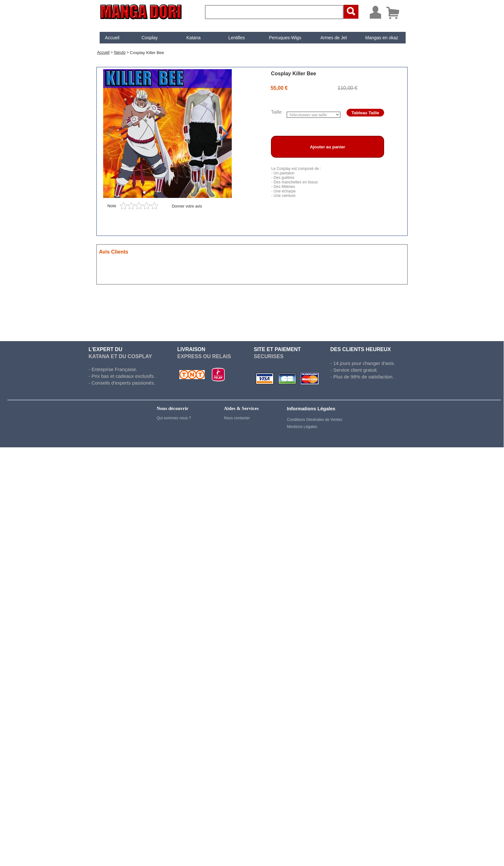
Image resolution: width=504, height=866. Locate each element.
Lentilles (236, 38)
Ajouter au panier (328, 147)
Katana (194, 38)
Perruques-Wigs (285, 38)
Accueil (112, 38)
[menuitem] (112, 38)
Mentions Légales (302, 427)
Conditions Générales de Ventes (315, 420)
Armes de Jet (334, 38)
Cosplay (150, 38)
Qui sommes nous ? (174, 418)
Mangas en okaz (382, 38)
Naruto (120, 52)
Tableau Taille (365, 113)
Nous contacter (237, 418)
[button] (224, 134)
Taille (276, 112)
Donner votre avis (187, 206)
